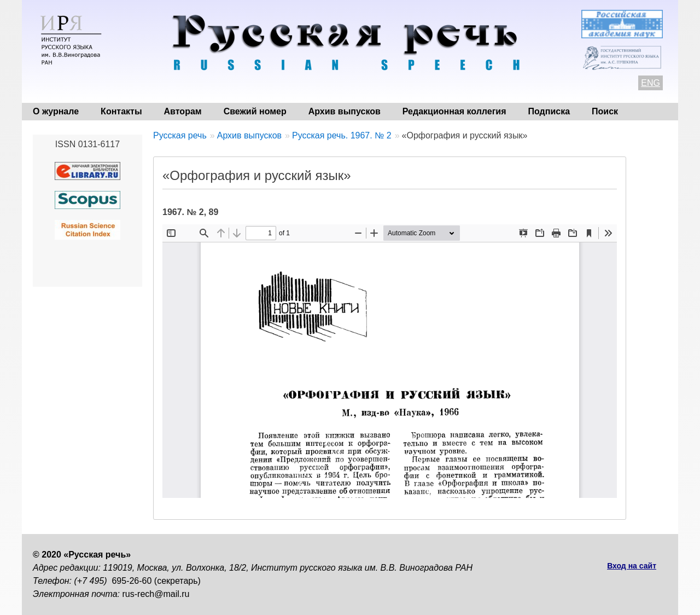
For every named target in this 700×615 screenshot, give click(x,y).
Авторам (183, 111)
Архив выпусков (345, 111)
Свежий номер (255, 111)
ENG (651, 83)
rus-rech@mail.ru (156, 594)
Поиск (605, 111)
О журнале (56, 111)
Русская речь (180, 135)
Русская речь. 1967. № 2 (342, 135)
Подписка (549, 111)
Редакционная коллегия (454, 111)
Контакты (121, 111)
